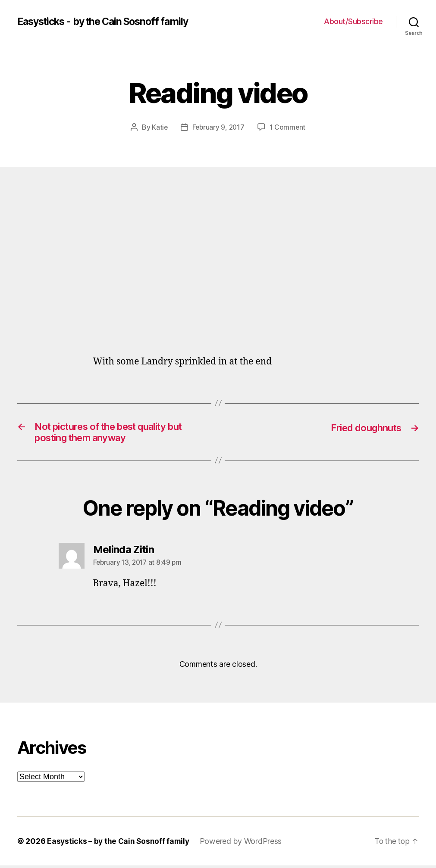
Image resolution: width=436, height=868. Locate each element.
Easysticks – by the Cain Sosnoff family (119, 844)
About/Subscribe (353, 21)
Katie (159, 127)
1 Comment (288, 127)
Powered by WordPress (243, 844)
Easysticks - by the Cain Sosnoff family (109, 22)
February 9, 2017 (218, 127)
